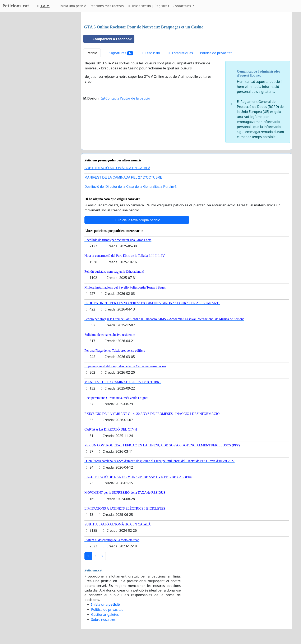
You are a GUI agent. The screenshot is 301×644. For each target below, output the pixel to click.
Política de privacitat (216, 53)
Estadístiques (180, 53)
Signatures (119, 53)
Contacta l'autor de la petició (126, 98)
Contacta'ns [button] (182, 6)
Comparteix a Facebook (108, 39)
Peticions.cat (16, 6)
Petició (92, 53)
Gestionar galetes (105, 615)
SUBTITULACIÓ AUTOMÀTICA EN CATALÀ (117, 168)
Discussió (150, 53)
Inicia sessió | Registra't (148, 6)
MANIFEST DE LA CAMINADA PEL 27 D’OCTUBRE (123, 177)
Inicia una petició (70, 6)
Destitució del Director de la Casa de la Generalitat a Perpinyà (130, 187)
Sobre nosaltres (103, 620)
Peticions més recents (107, 6)
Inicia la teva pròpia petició (137, 220)
